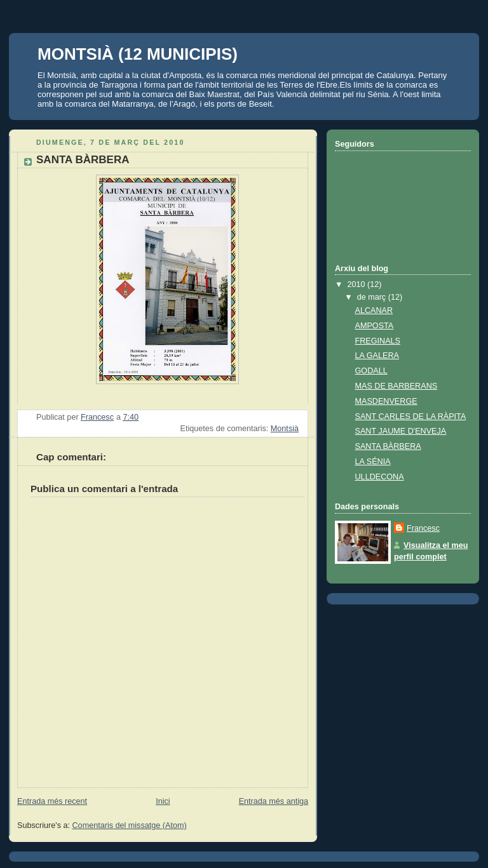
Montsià (285, 429)
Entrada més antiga (274, 801)
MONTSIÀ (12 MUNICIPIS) (138, 54)
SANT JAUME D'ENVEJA (401, 431)
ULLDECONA (380, 477)
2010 (358, 284)
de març (373, 297)
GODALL (371, 371)
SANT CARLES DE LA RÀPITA (411, 417)
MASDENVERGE (386, 401)
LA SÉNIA (373, 462)
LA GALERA (377, 356)
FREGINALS (378, 341)
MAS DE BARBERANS (396, 386)
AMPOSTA (375, 326)
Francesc (423, 528)
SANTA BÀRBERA (388, 446)
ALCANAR (374, 310)
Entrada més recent (52, 801)
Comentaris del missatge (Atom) (130, 825)
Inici (163, 801)
